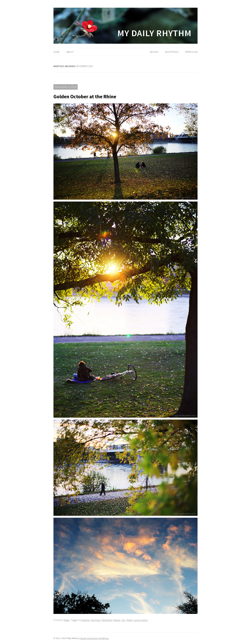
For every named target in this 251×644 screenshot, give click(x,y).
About (70, 52)
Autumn (86, 620)
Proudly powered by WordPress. (94, 638)
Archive (154, 52)
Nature (117, 620)
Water (130, 620)
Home (57, 52)
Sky (123, 620)
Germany (96, 620)
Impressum (191, 52)
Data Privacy (172, 52)
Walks (67, 620)
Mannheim (107, 620)
